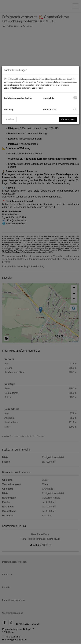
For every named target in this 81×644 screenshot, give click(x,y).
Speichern (10, 119)
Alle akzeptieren (68, 119)
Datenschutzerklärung (13, 88)
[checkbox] (75, 98)
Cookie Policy (37, 88)
